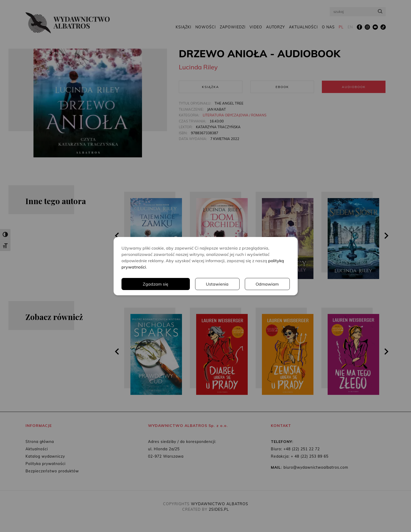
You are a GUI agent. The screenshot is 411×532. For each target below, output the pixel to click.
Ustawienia (217, 284)
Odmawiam (267, 284)
